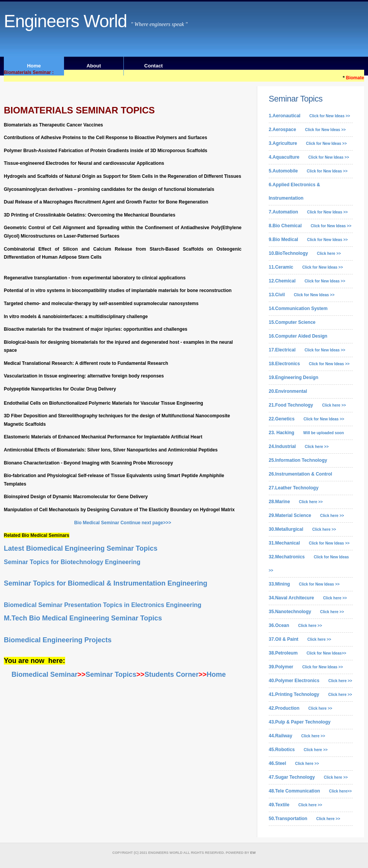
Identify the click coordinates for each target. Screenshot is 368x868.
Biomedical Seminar (44, 674)
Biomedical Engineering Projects (58, 640)
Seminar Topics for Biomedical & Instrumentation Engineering (106, 583)
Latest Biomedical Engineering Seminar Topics (82, 548)
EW (253, 853)
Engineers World (65, 21)
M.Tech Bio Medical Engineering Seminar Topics (83, 618)
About (94, 66)
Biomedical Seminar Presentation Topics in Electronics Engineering (103, 605)
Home (34, 66)
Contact (153, 66)
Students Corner (172, 674)
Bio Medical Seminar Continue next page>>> (122, 523)
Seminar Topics (111, 674)
